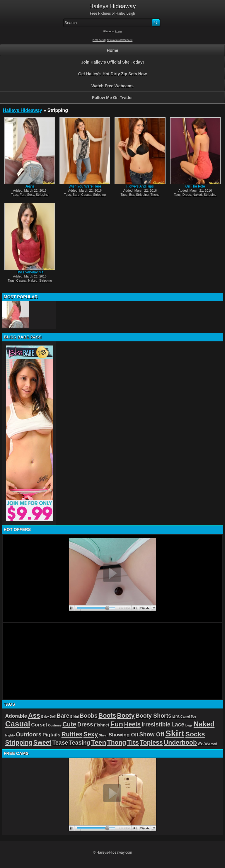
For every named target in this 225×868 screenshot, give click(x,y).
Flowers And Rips (140, 186)
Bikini (75, 716)
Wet (201, 743)
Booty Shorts (154, 716)
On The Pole (195, 186)
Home (113, 50)
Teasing (80, 743)
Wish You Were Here (85, 186)
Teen (99, 742)
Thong (155, 195)
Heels (132, 724)
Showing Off (124, 735)
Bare (76, 195)
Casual (86, 195)
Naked (197, 195)
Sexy (30, 195)
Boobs (88, 716)
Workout (211, 743)
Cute (69, 724)
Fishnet (102, 725)
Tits (133, 742)
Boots (107, 715)
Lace (178, 724)
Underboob (180, 742)
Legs (189, 725)
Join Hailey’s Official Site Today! (113, 62)
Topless (151, 742)
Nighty (10, 735)
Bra (132, 195)
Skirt (175, 733)
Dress (187, 195)
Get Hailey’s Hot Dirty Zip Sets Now (112, 74)
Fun (22, 195)
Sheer (103, 735)
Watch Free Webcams (112, 86)
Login (118, 31)
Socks (195, 734)
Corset (39, 725)
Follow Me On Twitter (112, 98)
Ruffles (72, 734)
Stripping (42, 195)
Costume (55, 725)
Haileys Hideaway (23, 110)
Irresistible (156, 724)
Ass (34, 715)
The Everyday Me (30, 272)
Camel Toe (188, 716)
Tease (60, 743)
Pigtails (51, 735)
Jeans (30, 186)
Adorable (16, 716)
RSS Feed (99, 40)
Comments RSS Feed (120, 40)
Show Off (152, 734)
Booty (126, 715)
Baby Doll (48, 716)
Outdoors (29, 734)
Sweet (42, 742)
